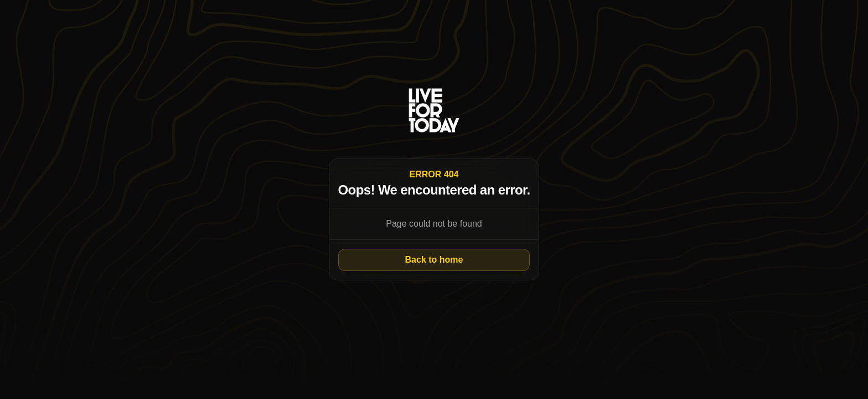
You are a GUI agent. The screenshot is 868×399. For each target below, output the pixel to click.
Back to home (434, 260)
